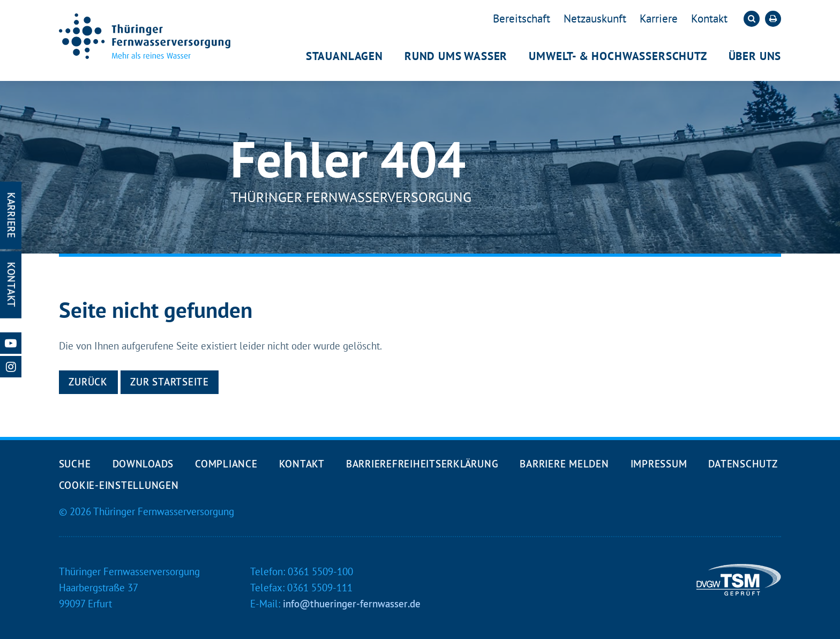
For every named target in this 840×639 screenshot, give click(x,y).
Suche (75, 464)
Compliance (226, 464)
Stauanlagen (344, 56)
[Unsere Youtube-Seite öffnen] (11, 343)
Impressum (659, 464)
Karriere (659, 18)
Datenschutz (743, 464)
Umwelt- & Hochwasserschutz (618, 56)
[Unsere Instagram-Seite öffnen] (11, 367)
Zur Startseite (169, 382)
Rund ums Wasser (456, 56)
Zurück (88, 382)
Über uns (755, 56)
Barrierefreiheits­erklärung (422, 464)
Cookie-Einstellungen (119, 485)
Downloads (143, 464)
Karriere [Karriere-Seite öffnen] (11, 216)
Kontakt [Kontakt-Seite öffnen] (11, 285)
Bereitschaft (522, 18)
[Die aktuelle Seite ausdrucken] (773, 19)
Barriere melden (564, 464)
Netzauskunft (595, 18)
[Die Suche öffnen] (752, 19)
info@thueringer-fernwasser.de (352, 604)
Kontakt (709, 18)
